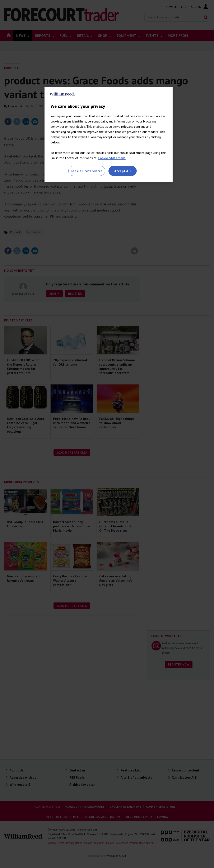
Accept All (123, 171)
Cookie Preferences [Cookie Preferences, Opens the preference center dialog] (87, 171)
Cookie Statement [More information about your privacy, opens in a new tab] (112, 158)
